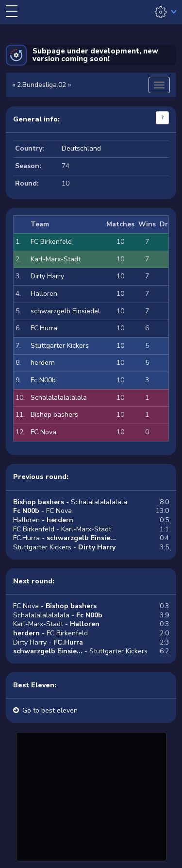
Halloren (44, 294)
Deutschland (81, 148)
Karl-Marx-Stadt (56, 259)
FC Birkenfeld (51, 242)
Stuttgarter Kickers (60, 346)
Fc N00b (43, 380)
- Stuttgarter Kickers (80, 651)
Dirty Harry (47, 276)
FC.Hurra (44, 328)
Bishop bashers (54, 415)
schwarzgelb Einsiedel (65, 311)
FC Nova (43, 432)
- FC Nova (42, 511)
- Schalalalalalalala (70, 502)
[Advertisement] (91, 795)
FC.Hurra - (65, 538)
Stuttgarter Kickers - (64, 547)
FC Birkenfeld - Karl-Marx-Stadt (62, 529)
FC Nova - (55, 606)
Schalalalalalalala (59, 398)
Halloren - (43, 520)
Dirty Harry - (48, 642)
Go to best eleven (50, 710)
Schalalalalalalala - (58, 615)
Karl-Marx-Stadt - (56, 624)
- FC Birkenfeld (50, 633)
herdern (43, 363)
